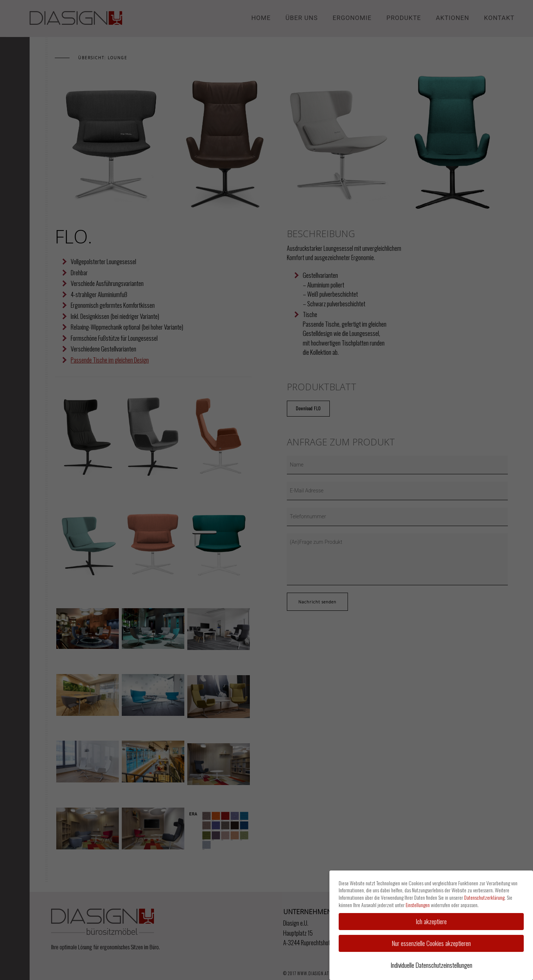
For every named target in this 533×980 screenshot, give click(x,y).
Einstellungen (418, 905)
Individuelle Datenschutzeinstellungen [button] (431, 965)
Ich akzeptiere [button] (431, 921)
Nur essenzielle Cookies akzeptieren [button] (431, 943)
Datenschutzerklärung (484, 897)
